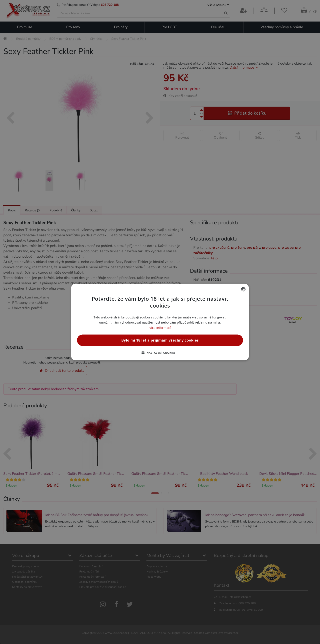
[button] (160, 352)
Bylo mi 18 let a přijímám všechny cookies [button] (160, 340)
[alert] (160, 322)
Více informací (160, 327)
